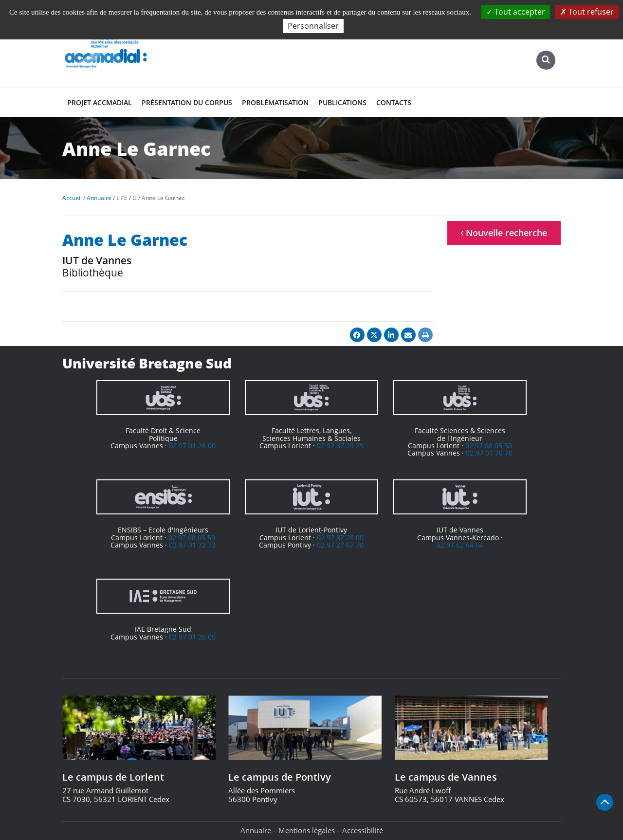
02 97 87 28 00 (340, 538)
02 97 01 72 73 (192, 545)
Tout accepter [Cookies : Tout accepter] (516, 12)
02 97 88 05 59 (192, 538)
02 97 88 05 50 (489, 446)
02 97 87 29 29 (340, 446)
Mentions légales (307, 830)
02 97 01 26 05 (192, 637)
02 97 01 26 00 (192, 446)
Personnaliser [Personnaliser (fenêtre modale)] (313, 26)
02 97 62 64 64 (460, 545)
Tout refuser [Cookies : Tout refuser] (587, 12)
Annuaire (256, 830)
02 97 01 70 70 (489, 453)
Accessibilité (363, 830)
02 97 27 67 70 (340, 545)
